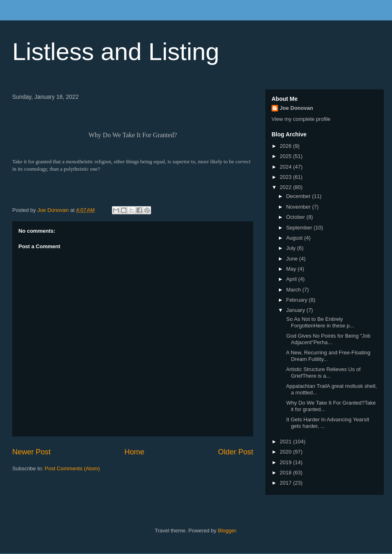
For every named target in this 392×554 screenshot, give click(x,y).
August (295, 238)
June (293, 259)
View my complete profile (301, 119)
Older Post (236, 452)
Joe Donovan (296, 108)
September (300, 228)
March (294, 290)
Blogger (227, 531)
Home (135, 452)
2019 (286, 462)
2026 (286, 146)
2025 (286, 156)
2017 (286, 483)
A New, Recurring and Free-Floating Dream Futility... (327, 356)
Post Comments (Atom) (72, 468)
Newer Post (31, 452)
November (299, 207)
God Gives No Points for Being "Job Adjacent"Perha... (327, 339)
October (296, 217)
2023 (286, 177)
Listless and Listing (116, 52)
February (298, 300)
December (299, 196)
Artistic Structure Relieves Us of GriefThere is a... (323, 373)
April (292, 279)
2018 (286, 473)
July (292, 248)
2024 (286, 167)
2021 (286, 442)
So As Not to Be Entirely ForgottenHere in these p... (319, 322)
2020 (286, 452)
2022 (286, 187)
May (292, 269)
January (296, 310)
